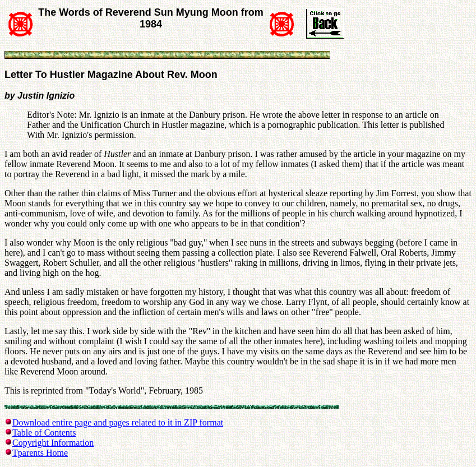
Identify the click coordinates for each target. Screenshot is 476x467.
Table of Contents (44, 433)
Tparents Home (40, 453)
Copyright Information (53, 443)
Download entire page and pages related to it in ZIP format (118, 422)
